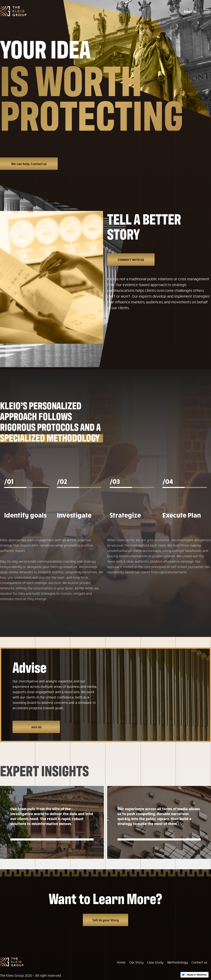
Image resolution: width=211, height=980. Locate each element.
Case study (155, 962)
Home (121, 962)
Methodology (178, 962)
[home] (13, 11)
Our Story (136, 962)
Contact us (199, 962)
